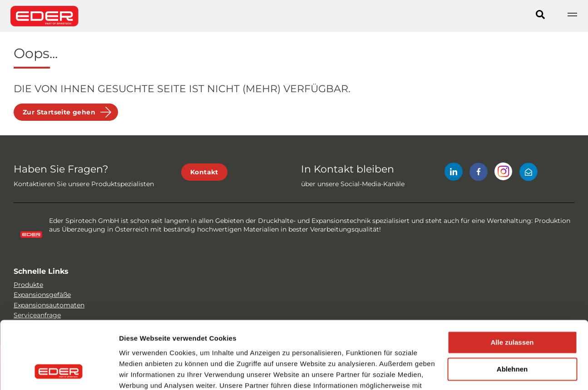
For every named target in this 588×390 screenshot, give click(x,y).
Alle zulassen (512, 282)
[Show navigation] (572, 16)
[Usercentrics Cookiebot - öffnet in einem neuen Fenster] (59, 372)
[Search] (540, 16)
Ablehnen (512, 309)
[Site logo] (44, 16)
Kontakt (204, 172)
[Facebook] (479, 173)
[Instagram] (504, 173)
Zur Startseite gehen (59, 112)
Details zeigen (142, 372)
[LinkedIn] (454, 173)
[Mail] (529, 173)
